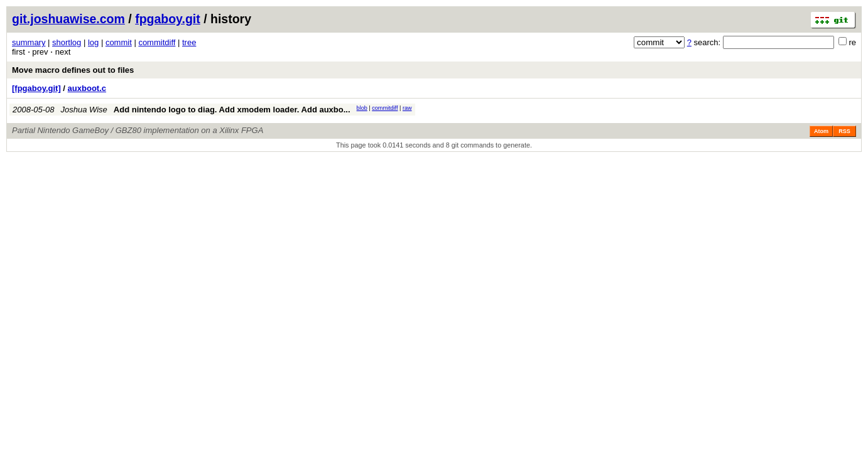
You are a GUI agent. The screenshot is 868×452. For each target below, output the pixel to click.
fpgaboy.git (168, 19)
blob (362, 108)
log (93, 42)
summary (29, 42)
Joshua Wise (84, 110)
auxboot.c (87, 88)
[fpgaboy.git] (36, 88)
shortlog (67, 42)
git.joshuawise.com (68, 19)
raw (407, 108)
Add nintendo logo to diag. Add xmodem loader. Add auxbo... (232, 110)
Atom (821, 131)
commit (119, 42)
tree (189, 42)
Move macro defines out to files (73, 70)
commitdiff (157, 42)
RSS (844, 131)
